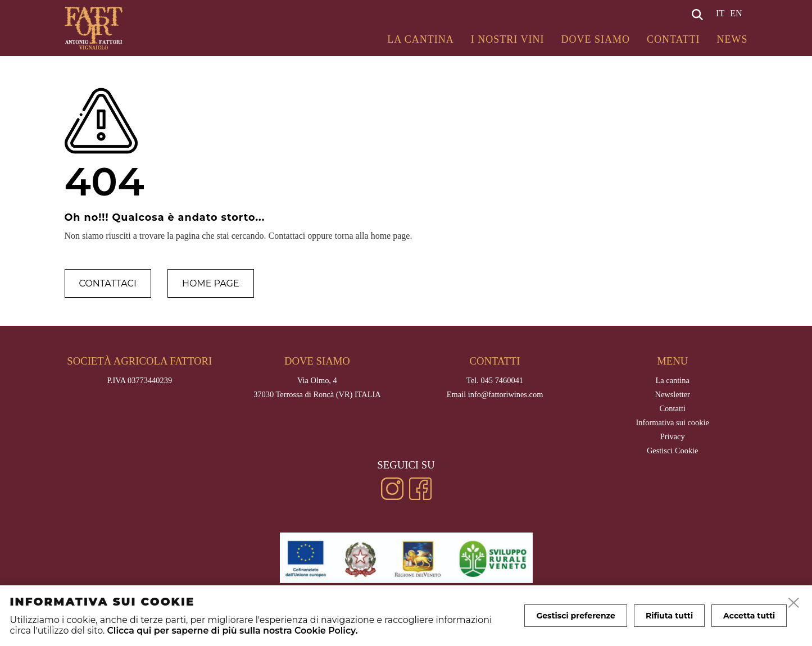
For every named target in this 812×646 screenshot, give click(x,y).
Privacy (673, 436)
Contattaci (108, 283)
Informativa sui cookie (673, 422)
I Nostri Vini (508, 39)
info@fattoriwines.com (506, 394)
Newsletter (673, 394)
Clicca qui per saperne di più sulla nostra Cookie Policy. (232, 631)
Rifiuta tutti (669, 616)
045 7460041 (502, 380)
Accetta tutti (749, 616)
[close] (794, 603)
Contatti (673, 39)
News (732, 39)
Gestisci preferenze (576, 616)
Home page (211, 283)
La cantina (421, 39)
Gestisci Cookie (673, 451)
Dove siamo (595, 39)
